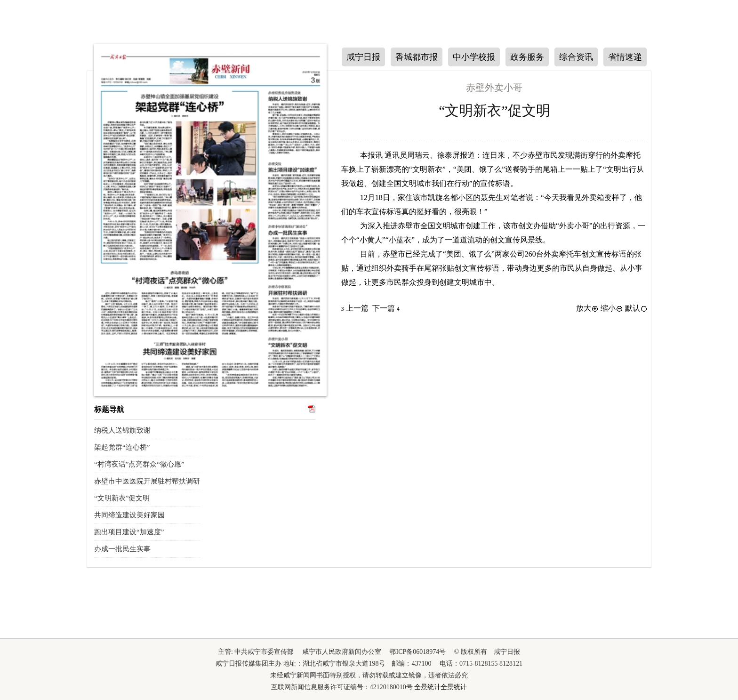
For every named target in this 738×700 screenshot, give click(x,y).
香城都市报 (417, 57)
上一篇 (355, 308)
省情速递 (625, 57)
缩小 (612, 308)
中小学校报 (474, 57)
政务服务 (527, 57)
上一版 (662, 97)
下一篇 (386, 308)
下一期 (76, 212)
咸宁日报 (363, 57)
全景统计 (427, 687)
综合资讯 (576, 57)
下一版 (662, 154)
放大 (587, 308)
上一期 (76, 153)
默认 (636, 308)
